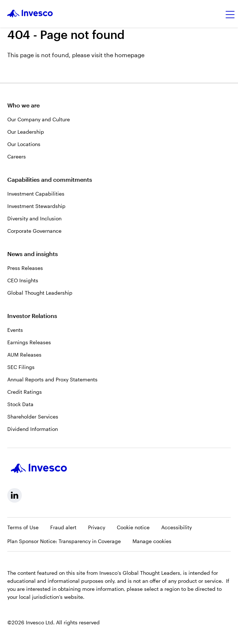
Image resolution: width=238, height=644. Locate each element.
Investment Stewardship (36, 206)
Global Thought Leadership (40, 293)
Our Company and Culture (39, 119)
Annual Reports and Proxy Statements (52, 379)
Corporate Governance (34, 231)
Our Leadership (26, 132)
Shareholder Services (33, 417)
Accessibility (176, 527)
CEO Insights (23, 280)
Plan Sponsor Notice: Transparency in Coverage (64, 541)
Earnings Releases (29, 342)
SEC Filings (21, 367)
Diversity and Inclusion (34, 218)
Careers (17, 156)
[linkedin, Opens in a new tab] (15, 495)
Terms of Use (23, 527)
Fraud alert (63, 527)
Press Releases (25, 268)
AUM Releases (24, 355)
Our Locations (24, 144)
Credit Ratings (25, 392)
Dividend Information (33, 429)
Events (15, 330)
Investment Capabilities (36, 194)
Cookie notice (133, 527)
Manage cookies (152, 541)
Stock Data (20, 404)
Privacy (97, 527)
